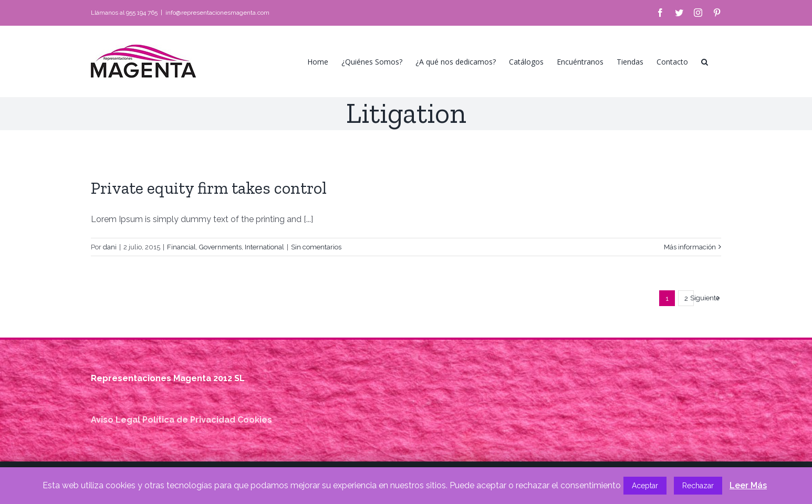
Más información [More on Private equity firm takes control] (690, 247)
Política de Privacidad (189, 420)
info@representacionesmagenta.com (217, 13)
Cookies (255, 420)
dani (110, 247)
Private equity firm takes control (209, 188)
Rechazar (698, 486)
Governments (220, 247)
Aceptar (645, 486)
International (264, 247)
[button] (705, 61)
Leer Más (748, 485)
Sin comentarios (316, 247)
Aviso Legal (116, 420)
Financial (181, 247)
